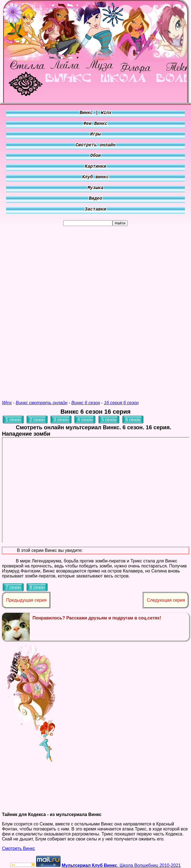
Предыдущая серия (26, 600)
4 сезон (85, 420)
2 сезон (37, 420)
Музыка (95, 188)
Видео (95, 199)
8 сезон (37, 587)
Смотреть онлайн (95, 145)
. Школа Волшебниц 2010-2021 (121, 865)
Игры (95, 134)
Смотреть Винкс (18, 848)
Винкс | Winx (95, 113)
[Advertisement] (95, 309)
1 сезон (13, 420)
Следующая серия (166, 600)
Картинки (96, 167)
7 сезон (13, 587)
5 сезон (109, 420)
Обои (95, 156)
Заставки (96, 209)
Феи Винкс (95, 124)
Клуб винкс (95, 177)
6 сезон (133, 420)
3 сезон (61, 420)
